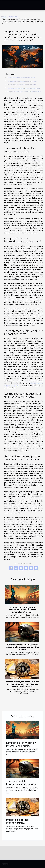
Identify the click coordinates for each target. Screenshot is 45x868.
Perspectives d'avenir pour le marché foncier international (24, 92)
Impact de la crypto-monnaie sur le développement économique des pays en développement (22, 684)
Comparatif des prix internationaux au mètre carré (22, 81)
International (13, 17)
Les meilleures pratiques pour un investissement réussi (24, 88)
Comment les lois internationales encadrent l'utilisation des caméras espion (22, 647)
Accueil (4, 17)
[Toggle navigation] (4, 5)
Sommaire (11, 74)
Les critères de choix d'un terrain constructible (21, 78)
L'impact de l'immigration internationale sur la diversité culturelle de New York (23, 610)
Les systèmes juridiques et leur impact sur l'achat (22, 85)
